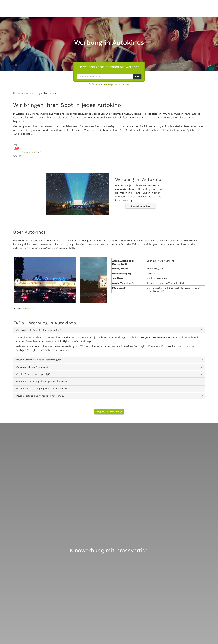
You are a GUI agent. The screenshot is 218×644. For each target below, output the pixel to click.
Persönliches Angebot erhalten (109, 84)
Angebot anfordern (140, 206)
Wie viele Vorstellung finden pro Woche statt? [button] (41, 381)
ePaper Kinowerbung (24, 152)
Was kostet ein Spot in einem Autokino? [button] (38, 330)
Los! (137, 77)
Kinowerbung (32, 93)
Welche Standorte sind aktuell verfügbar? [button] (39, 360)
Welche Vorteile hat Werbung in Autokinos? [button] (40, 396)
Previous (18, 281)
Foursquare (30, 309)
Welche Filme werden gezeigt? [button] (33, 374)
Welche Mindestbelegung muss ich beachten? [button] (41, 389)
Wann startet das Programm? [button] (32, 367)
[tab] (109, 330)
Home (17, 93)
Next (102, 281)
